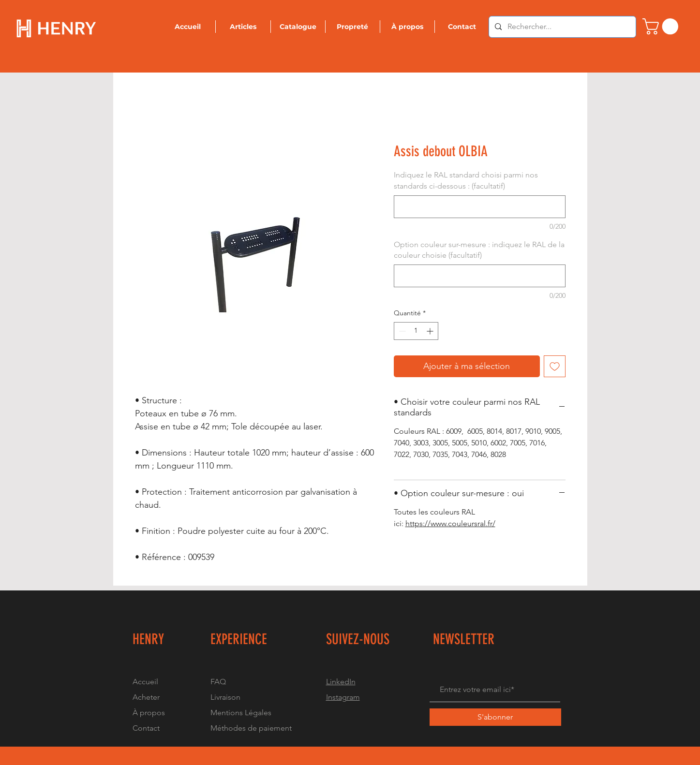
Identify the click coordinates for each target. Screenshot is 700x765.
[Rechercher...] (561, 27)
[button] (662, 26)
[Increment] (431, 331)
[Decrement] (401, 331)
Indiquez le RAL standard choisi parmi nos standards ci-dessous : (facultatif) (466, 180)
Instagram (343, 697)
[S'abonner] (495, 717)
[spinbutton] (416, 331)
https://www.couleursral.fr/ (450, 523)
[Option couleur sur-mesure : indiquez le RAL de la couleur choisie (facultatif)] (480, 276)
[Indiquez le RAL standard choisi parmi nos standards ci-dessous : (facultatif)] (480, 207)
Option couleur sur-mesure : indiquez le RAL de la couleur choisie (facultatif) (479, 250)
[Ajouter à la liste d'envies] (555, 366)
